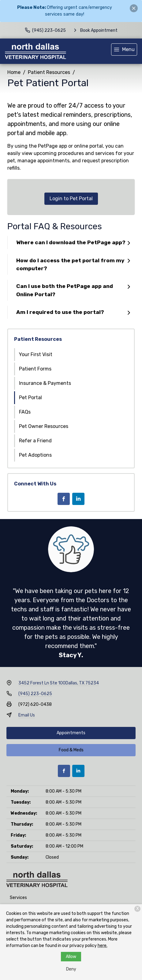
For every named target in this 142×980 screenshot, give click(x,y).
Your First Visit (36, 354)
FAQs (25, 412)
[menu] (124, 50)
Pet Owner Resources (44, 426)
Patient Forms (35, 369)
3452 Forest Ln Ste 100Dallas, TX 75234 (59, 683)
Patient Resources (49, 72)
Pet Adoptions (35, 455)
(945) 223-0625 (35, 694)
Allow (71, 957)
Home (14, 72)
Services (18, 898)
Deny (71, 969)
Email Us (27, 715)
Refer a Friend (35, 441)
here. (103, 946)
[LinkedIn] (78, 499)
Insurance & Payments (45, 383)
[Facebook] (64, 499)
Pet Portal (30, 398)
